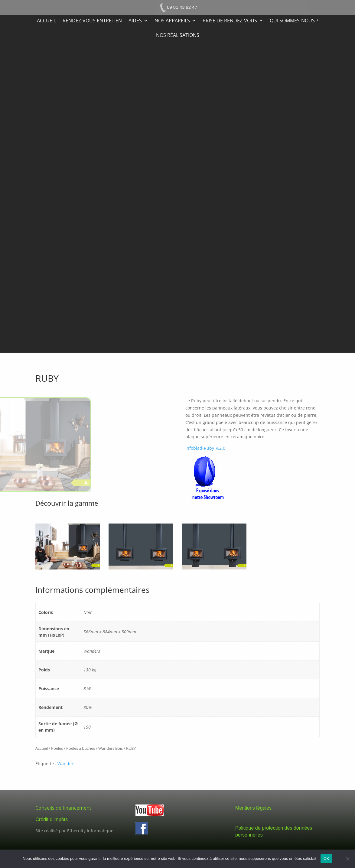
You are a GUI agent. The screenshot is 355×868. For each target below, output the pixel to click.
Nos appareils (172, 21)
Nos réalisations (178, 36)
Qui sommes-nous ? (294, 21)
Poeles (57, 748)
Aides (135, 21)
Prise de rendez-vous (230, 21)
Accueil (46, 21)
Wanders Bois (111, 748)
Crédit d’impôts (52, 819)
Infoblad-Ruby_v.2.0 (205, 448)
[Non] (347, 859)
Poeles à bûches (81, 748)
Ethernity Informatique (90, 831)
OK (326, 858)
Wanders (67, 764)
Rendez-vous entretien (92, 21)
